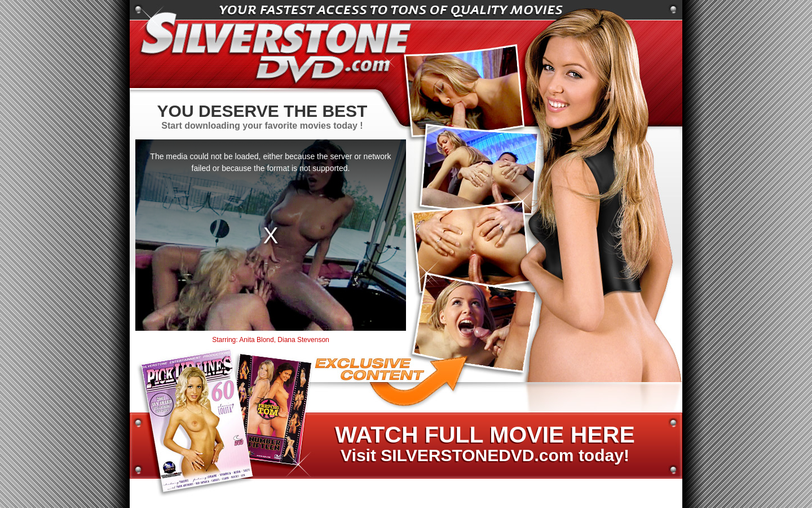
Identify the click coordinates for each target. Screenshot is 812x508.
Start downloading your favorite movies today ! (262, 116)
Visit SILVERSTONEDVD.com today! (484, 444)
